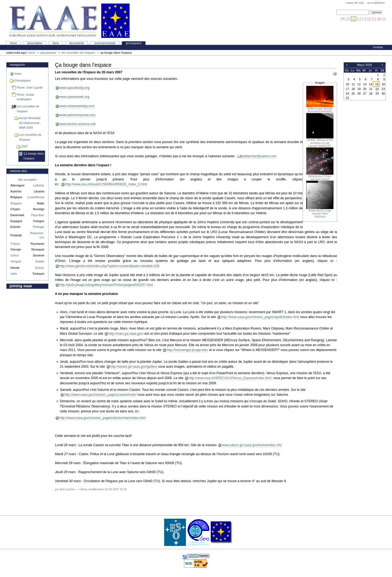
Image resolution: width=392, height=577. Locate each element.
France (15, 244)
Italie (14, 274)
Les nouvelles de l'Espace (30, 137)
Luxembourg (36, 197)
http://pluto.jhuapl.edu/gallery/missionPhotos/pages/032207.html (106, 285)
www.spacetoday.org (74, 88)
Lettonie (39, 185)
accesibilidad (376, 3)
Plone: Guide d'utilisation (25, 97)
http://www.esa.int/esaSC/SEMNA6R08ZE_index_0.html (106, 184)
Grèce (15, 255)
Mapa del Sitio (355, 3)
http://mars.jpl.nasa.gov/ (126, 334)
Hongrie (16, 261)
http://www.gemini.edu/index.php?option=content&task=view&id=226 (109, 266)
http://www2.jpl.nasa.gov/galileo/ (134, 367)
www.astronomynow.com (77, 115)
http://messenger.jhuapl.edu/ (187, 350)
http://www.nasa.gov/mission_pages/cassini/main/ (100, 395)
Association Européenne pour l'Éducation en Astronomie (68, 21)
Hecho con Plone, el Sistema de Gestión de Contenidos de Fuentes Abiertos (198, 556)
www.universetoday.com (77, 106)
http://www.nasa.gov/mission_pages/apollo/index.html (260, 317)
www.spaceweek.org (74, 97)
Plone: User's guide (30, 87)
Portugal (39, 227)
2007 (25, 146)
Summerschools (105, 43)
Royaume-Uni (37, 235)
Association (35, 43)
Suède (40, 261)
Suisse (39, 268)
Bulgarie (16, 203)
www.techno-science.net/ (78, 124)
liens (56, 43)
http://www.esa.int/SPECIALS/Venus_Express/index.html (230, 378)
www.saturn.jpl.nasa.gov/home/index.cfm (252, 445)
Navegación (17, 65)
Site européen (27, 180)
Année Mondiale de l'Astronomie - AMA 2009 (30, 123)
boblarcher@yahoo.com (259, 156)
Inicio (13, 43)
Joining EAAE (21, 286)
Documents (76, 43)
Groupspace (134, 43)
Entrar (379, 47)
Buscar (336, 10)
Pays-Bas (37, 215)
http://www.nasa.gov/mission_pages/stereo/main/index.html (103, 418)
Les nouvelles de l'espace (78, 53)
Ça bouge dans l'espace (34, 156)
